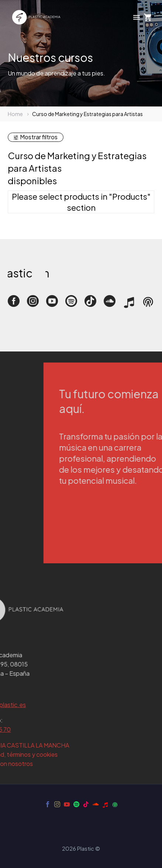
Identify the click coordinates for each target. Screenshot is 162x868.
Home (15, 114)
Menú (137, 17)
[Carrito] (148, 17)
